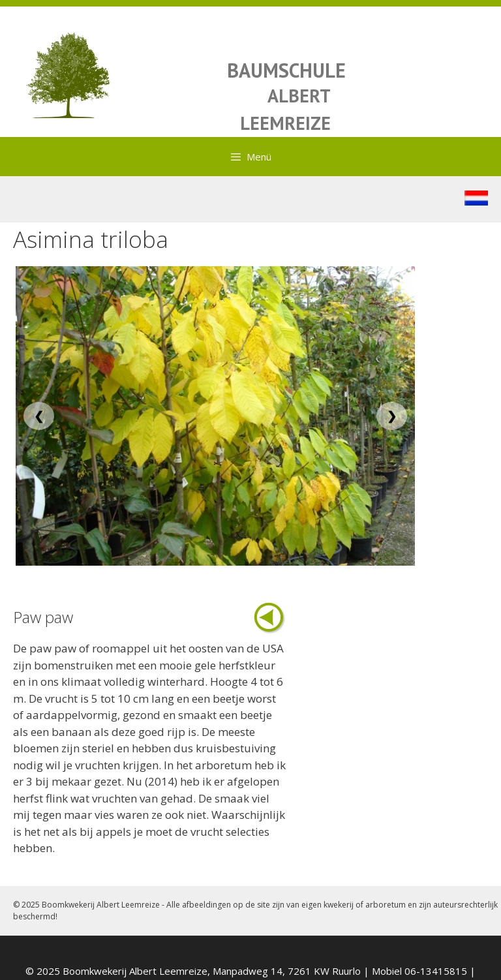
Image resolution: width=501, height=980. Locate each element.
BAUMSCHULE (286, 70)
